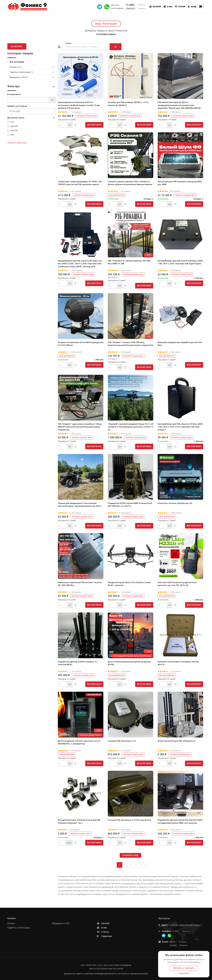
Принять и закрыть (184, 968)
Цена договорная (117, 195)
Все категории (17, 62)
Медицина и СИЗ (19, 77)
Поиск (68, 43)
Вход (192, 7)
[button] (59, 47)
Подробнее (184, 973)
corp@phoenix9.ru (179, 945)
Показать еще (130, 855)
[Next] (147, 865)
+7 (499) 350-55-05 (136, 5)
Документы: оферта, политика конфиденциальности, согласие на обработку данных (106, 974)
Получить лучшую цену (87, 116)
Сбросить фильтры (17, 143)
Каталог (155, 7)
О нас (168, 7)
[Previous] (114, 865)
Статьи (180, 7)
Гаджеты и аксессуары (21, 72)
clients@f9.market (136, 8)
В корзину (94, 125)
